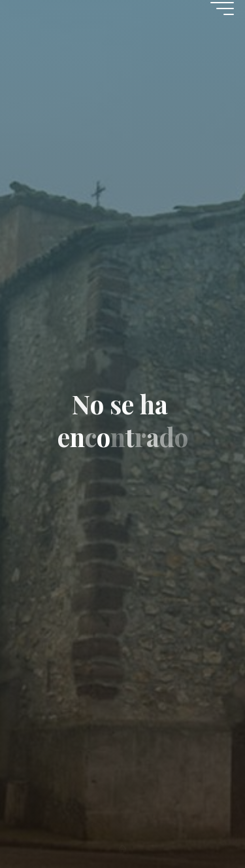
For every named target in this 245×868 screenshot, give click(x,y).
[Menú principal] (222, 9)
